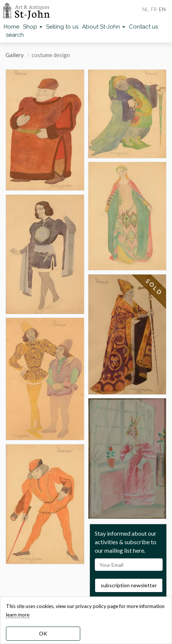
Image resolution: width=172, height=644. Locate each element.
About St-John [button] (104, 27)
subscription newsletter (129, 585)
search (15, 35)
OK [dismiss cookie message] (43, 633)
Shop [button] (33, 27)
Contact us (143, 27)
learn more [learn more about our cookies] (18, 615)
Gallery (15, 55)
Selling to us (62, 27)
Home (12, 27)
